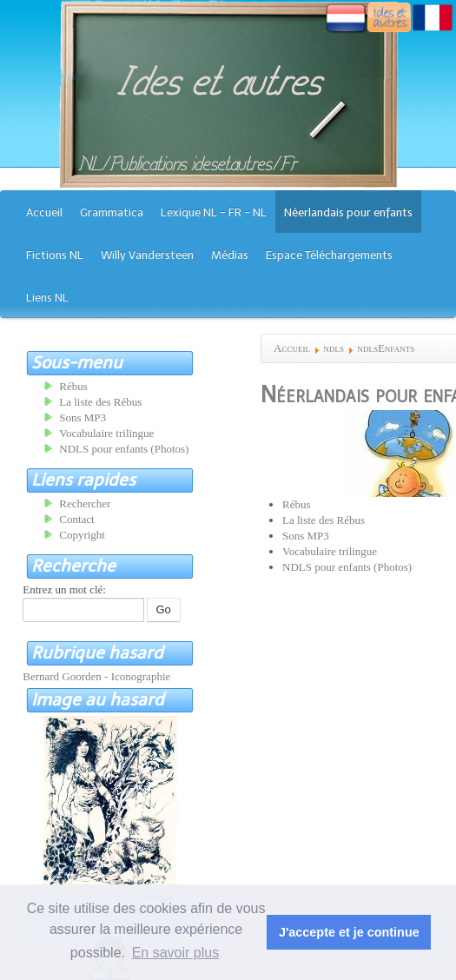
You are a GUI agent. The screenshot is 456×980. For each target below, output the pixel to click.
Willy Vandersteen (147, 255)
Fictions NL (55, 255)
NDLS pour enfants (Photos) (347, 567)
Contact (76, 519)
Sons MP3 (306, 536)
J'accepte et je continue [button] (349, 932)
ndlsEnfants (386, 348)
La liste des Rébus (324, 520)
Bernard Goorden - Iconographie (96, 676)
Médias (230, 255)
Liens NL (47, 298)
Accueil (44, 212)
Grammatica (112, 212)
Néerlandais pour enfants (348, 212)
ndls (334, 348)
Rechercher (85, 503)
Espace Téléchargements (329, 255)
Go (164, 609)
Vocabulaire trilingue (330, 551)
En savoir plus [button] (176, 953)
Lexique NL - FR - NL (214, 212)
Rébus (297, 504)
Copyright (82, 535)
